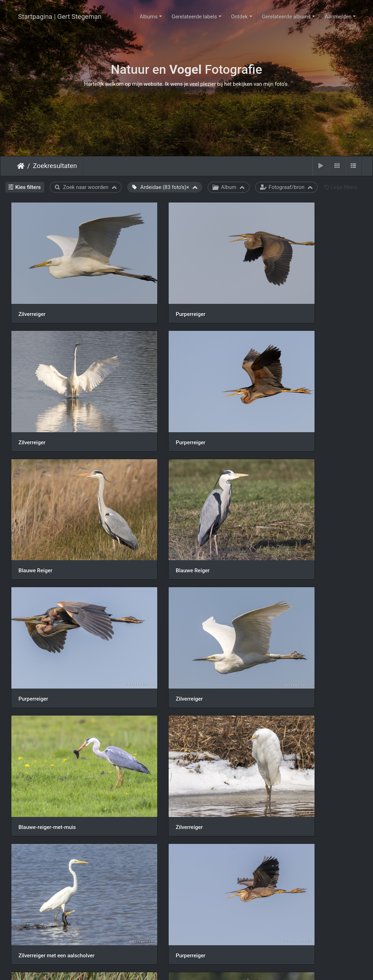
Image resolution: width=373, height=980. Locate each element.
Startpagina (21, 166)
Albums (149, 17)
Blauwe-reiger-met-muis (288, 494)
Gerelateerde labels (194, 17)
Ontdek (239, 17)
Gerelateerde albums (286, 17)
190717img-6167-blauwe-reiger (56, 802)
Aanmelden (338, 17)
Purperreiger (154, 289)
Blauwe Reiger (156, 391)
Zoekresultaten (55, 166)
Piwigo (215, 968)
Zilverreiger (32, 289)
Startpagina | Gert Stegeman (60, 17)
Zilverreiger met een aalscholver (177, 597)
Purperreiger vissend (43, 700)
